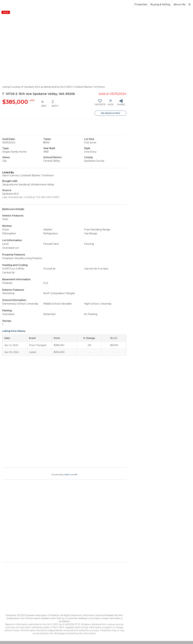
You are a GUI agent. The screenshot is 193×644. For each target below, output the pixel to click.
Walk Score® (71, 475)
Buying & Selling (160, 4)
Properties (141, 4)
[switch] (100, 104)
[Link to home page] (96, 5)
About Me (179, 4)
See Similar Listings (111, 113)
